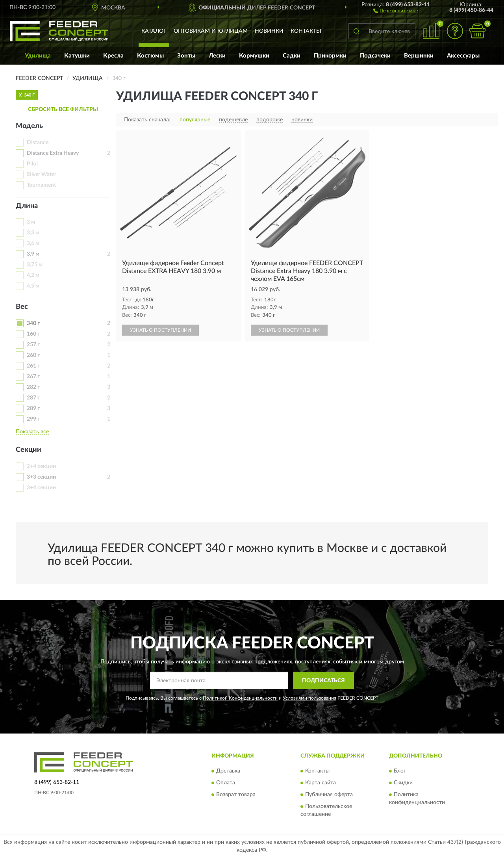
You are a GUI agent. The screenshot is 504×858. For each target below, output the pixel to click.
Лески (217, 56)
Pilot (32, 164)
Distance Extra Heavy (53, 153)
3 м (31, 222)
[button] (396, 10)
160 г (33, 334)
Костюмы (150, 56)
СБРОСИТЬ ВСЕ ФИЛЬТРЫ (63, 110)
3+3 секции (41, 477)
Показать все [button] (32, 432)
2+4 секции (41, 466)
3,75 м (35, 265)
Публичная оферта (329, 795)
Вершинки (419, 56)
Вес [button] (22, 307)
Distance (38, 143)
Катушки (77, 56)
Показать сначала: (147, 120)
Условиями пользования (309, 698)
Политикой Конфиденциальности (240, 698)
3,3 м (33, 233)
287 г (33, 398)
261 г (33, 366)
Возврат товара (236, 795)
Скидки (403, 783)
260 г (33, 355)
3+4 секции (41, 488)
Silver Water (42, 175)
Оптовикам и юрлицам (211, 31)
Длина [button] (27, 206)
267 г (33, 377)
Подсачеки (375, 56)
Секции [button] (29, 450)
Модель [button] (29, 126)
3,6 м (33, 243)
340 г (33, 323)
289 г (33, 409)
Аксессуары (463, 56)
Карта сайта (321, 783)
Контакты (306, 31)
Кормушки (254, 56)
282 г (33, 387)
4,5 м (33, 286)
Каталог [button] (154, 31)
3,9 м (33, 254)
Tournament (41, 185)
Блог (400, 771)
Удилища (38, 56)
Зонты (186, 56)
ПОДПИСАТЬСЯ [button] (323, 681)
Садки (292, 56)
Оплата (226, 783)
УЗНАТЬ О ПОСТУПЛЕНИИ (160, 330)
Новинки (269, 31)
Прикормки (330, 56)
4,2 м (33, 275)
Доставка (228, 771)
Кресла (113, 56)
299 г (33, 419)
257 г (33, 345)
